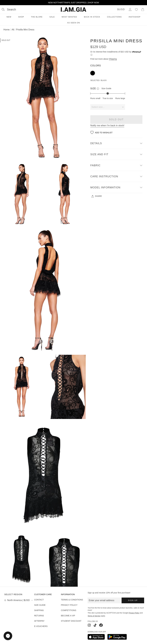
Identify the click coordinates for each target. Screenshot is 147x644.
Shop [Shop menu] (21, 17)
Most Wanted (69, 17)
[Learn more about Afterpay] (91, 55)
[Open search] (9, 9)
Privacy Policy (134, 613)
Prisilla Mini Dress (25, 30)
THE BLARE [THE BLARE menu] (37, 17)
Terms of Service (94, 616)
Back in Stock (92, 17)
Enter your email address (101, 600)
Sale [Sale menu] (52, 17)
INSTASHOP (135, 17)
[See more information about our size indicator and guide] (98, 89)
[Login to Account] (130, 9)
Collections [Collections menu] (114, 17)
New (9, 17)
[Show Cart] (143, 9)
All (13, 30)
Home (7, 30)
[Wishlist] (136, 9)
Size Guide (106, 88)
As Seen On (73, 23)
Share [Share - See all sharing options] (97, 196)
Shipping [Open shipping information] (113, 59)
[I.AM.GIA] (73, 9)
